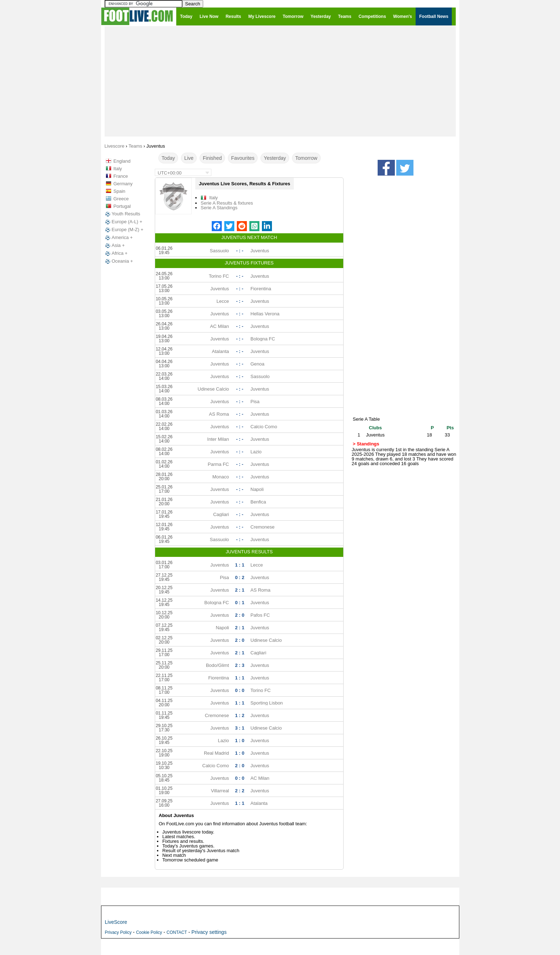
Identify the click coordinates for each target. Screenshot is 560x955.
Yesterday (275, 158)
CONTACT (177, 932)
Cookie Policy (149, 932)
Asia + (114, 245)
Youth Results (122, 214)
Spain (119, 191)
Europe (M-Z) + (124, 230)
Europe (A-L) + (123, 222)
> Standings (366, 444)
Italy (118, 169)
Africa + (116, 253)
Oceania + (119, 261)
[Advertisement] (280, 81)
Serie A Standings (219, 208)
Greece (121, 199)
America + (118, 238)
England (122, 161)
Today (168, 158)
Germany (123, 184)
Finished (212, 158)
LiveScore (116, 922)
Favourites (243, 158)
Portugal (122, 206)
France (121, 176)
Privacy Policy (118, 932)
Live (189, 158)
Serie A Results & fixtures (227, 203)
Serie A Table (367, 419)
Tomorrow (306, 158)
